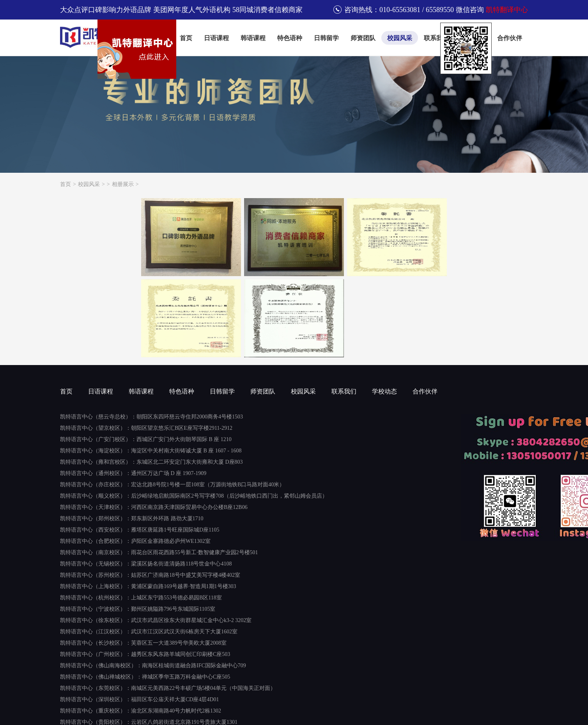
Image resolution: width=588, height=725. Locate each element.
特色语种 (290, 38)
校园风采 (400, 38)
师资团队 (363, 38)
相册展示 (123, 184)
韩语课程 (253, 38)
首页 (186, 38)
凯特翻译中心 (507, 10)
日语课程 (216, 38)
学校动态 (384, 391)
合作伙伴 (510, 38)
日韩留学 (326, 38)
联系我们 (436, 38)
